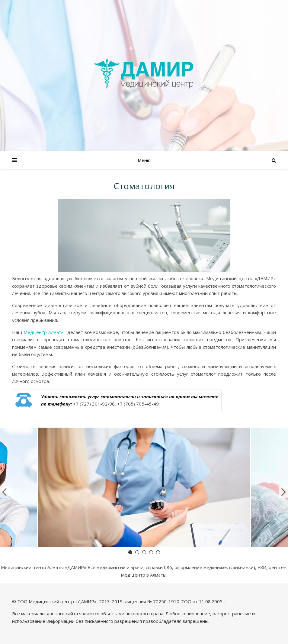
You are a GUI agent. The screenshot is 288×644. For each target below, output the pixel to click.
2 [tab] (137, 552)
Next (284, 492)
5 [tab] (158, 552)
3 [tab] (144, 552)
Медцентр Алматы (44, 332)
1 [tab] (130, 552)
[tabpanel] (144, 488)
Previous (4, 492)
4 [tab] (151, 552)
